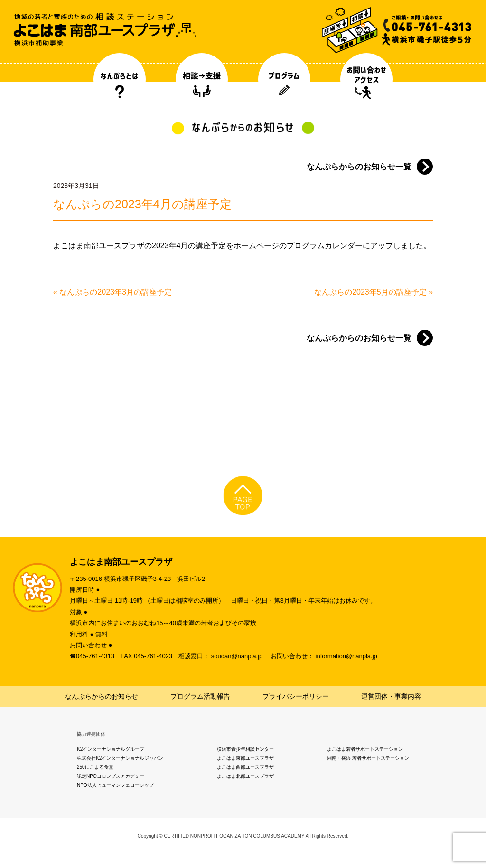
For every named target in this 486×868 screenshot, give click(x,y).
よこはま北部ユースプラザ (245, 776)
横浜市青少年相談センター (245, 749)
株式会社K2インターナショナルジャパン (120, 758)
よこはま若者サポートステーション (365, 749)
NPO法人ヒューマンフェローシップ (115, 785)
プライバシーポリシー (296, 696)
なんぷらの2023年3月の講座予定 (116, 292)
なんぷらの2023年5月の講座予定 (370, 292)
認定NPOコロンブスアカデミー (111, 776)
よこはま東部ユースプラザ (245, 758)
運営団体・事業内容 (391, 696)
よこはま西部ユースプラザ (245, 767)
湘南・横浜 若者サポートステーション (368, 758)
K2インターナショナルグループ (111, 749)
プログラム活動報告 (200, 696)
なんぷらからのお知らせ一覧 (359, 167)
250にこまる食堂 (95, 767)
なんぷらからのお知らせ (102, 696)
